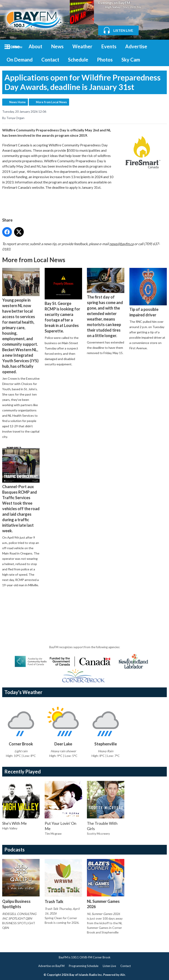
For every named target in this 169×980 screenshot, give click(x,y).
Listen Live (109, 966)
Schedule (78, 60)
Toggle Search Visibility (160, 46)
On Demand (20, 60)
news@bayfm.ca (121, 244)
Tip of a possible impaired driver (148, 293)
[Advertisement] (82, 603)
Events (109, 46)
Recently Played (23, 772)
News (57, 46)
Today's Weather (23, 692)
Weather (82, 46)
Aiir (123, 975)
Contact (50, 60)
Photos (105, 60)
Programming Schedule (84, 966)
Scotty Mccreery (98, 833)
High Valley (113, 7)
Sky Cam (131, 60)
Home (13, 46)
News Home (17, 102)
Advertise (136, 46)
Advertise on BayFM (51, 966)
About (35, 46)
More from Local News (51, 102)
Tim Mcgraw (53, 833)
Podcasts (15, 850)
